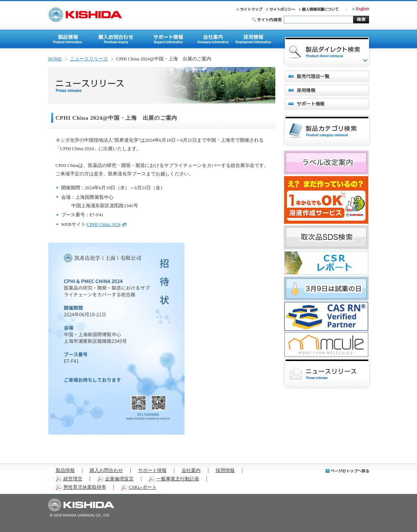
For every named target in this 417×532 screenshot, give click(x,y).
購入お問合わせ (106, 470)
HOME (55, 59)
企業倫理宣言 (116, 479)
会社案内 (191, 470)
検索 (361, 20)
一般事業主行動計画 (174, 479)
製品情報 (65, 470)
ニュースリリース (89, 59)
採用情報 (225, 470)
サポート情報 (152, 470)
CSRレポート (139, 487)
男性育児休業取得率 (81, 487)
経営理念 (69, 479)
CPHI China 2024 (107, 224)
